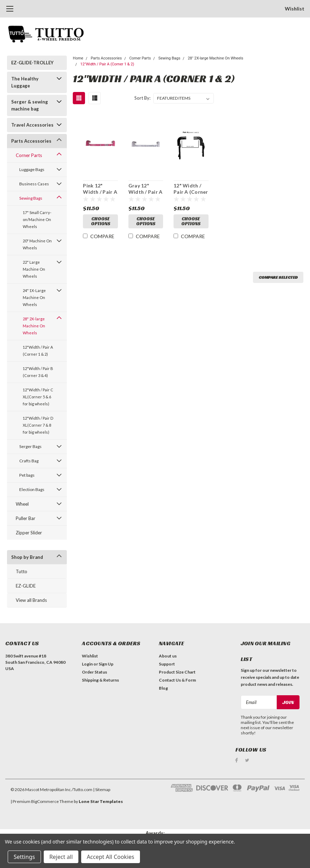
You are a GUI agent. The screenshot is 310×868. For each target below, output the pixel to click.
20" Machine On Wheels (37, 244)
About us (168, 656)
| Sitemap (102, 789)
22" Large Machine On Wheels (34, 269)
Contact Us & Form (177, 680)
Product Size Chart (177, 672)
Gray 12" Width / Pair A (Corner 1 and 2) (146, 189)
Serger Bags (30, 446)
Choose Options (101, 221)
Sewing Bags (31, 198)
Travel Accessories (32, 125)
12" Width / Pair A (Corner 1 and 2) (191, 189)
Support (167, 664)
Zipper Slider (29, 533)
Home (78, 58)
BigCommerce (45, 801)
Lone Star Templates (101, 801)
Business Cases (34, 184)
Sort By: (142, 98)
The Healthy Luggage (25, 82)
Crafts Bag (29, 461)
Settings (24, 857)
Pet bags (27, 475)
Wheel (22, 504)
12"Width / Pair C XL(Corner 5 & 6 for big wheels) (38, 397)
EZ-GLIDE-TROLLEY (32, 63)
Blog (163, 688)
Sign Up (106, 664)
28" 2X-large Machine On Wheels (34, 326)
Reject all (61, 857)
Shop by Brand (27, 557)
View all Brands (31, 600)
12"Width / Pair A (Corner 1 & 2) (38, 351)
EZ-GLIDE (26, 586)
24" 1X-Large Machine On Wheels (34, 297)
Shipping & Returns (100, 680)
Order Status (94, 672)
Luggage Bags (32, 169)
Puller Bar (26, 518)
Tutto (22, 571)
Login (87, 664)
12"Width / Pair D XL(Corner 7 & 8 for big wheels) (38, 425)
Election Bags (32, 489)
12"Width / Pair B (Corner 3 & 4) (38, 372)
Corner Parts (29, 155)
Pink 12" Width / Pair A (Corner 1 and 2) (100, 189)
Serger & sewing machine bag (30, 105)
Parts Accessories (31, 141)
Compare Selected (278, 277)
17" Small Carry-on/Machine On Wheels (37, 219)
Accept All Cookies (111, 857)
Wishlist (295, 9)
